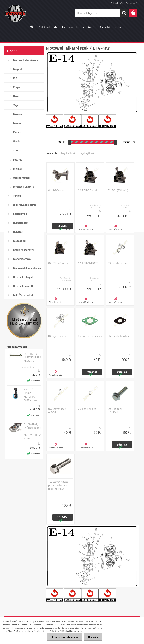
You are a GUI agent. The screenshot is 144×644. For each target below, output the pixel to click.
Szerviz (118, 27)
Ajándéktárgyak (22, 259)
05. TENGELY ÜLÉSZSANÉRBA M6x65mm (32, 357)
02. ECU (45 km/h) (58, 263)
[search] (124, 13)
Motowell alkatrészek (25, 60)
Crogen (17, 87)
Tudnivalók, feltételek (73, 27)
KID (15, 78)
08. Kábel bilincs (87, 409)
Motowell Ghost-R (24, 187)
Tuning (17, 196)
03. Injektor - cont (118, 263)
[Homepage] (32, 27)
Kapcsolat (105, 27)
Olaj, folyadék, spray (25, 205)
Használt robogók (23, 277)
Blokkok (18, 169)
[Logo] (28, 13)
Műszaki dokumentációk (27, 268)
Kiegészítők (20, 241)
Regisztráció (132, 3)
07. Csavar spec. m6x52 (57, 411)
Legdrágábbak (87, 153)
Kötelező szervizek (24, 250)
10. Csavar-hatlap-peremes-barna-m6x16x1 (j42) (59, 485)
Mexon (17, 123)
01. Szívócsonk (57, 190)
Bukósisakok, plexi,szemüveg (22, 224)
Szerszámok (20, 214)
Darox (16, 96)
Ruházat (18, 232)
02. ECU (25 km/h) (88, 190)
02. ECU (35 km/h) (118, 190)
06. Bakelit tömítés (118, 336)
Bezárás (93, 637)
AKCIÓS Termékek (23, 295)
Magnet (18, 69)
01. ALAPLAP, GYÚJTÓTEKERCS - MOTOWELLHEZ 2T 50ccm (32, 431)
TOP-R (17, 151)
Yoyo (16, 105)
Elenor (17, 132)
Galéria (92, 27)
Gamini (17, 141)
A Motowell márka (48, 27)
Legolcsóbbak (68, 153)
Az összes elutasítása (65, 637)
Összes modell (21, 178)
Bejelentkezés (117, 3)
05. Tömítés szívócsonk (91, 336)
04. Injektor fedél (58, 336)
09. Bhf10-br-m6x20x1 (116, 411)
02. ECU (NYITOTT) (88, 263)
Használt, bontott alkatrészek (23, 287)
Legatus (18, 160)
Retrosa (18, 114)
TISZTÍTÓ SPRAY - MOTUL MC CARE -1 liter (30, 395)
